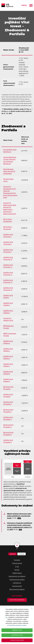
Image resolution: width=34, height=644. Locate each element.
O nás (17, 566)
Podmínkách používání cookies (17, 625)
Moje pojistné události (17, 589)
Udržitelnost (17, 583)
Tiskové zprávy (17, 563)
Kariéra (17, 570)
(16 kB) (19, 516)
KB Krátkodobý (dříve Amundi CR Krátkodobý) (9, 171)
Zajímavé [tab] (13, 554)
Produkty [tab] (22, 554)
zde (7, 617)
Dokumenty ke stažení (17, 580)
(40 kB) (20, 526)
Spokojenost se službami (17, 576)
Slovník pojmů (17, 586)
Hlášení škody (17, 573)
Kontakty (17, 560)
